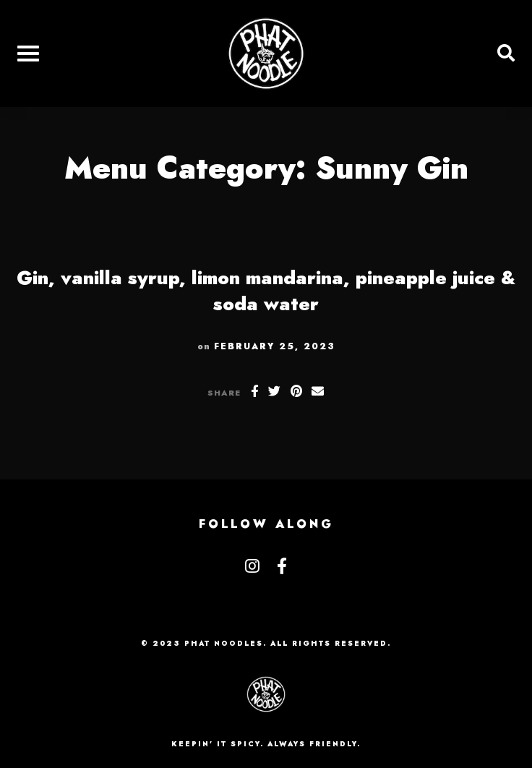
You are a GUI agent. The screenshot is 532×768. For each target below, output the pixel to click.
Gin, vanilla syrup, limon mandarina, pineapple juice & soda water (266, 291)
